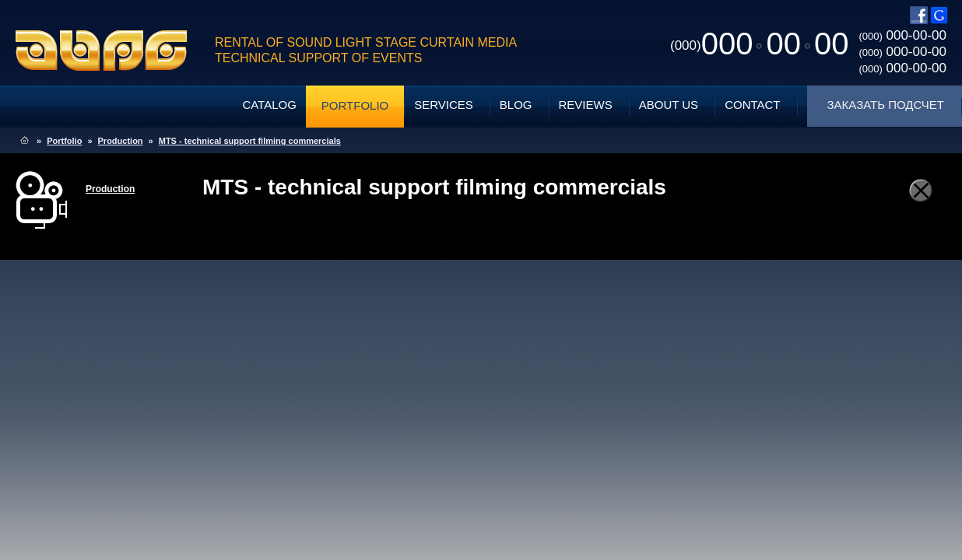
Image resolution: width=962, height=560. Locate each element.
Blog (516, 105)
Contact (752, 105)
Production (121, 141)
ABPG (102, 51)
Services (444, 105)
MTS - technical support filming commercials (250, 141)
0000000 (759, 44)
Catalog (269, 105)
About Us (669, 105)
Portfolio (355, 105)
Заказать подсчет (886, 105)
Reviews (586, 105)
